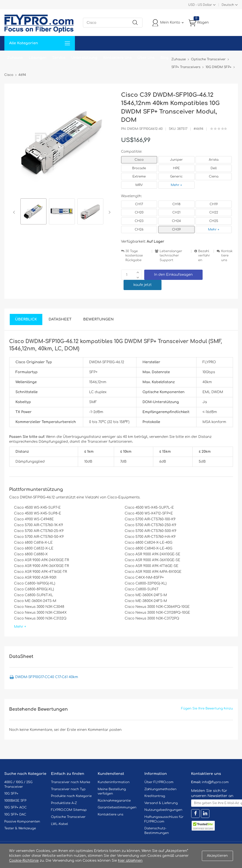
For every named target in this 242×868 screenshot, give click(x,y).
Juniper (176, 160)
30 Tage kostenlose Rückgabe (134, 256)
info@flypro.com (215, 782)
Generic (176, 177)
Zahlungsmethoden (161, 789)
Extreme (139, 177)
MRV (139, 185)
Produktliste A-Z (64, 803)
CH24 (176, 221)
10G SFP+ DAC (15, 815)
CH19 (214, 204)
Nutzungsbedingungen (163, 810)
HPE (176, 168)
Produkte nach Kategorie (71, 796)
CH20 (139, 213)
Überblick (26, 319)
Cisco (139, 160)
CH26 (139, 230)
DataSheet (60, 319)
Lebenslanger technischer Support (171, 256)
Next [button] (109, 212)
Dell (214, 168)
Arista (214, 160)
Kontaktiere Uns (117, 58)
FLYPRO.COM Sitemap (69, 810)
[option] (33, 212)
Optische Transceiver (68, 817)
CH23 (139, 221)
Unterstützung (84, 58)
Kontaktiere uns (227, 256)
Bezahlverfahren (204, 256)
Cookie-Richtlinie (24, 861)
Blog (165, 58)
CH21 (176, 213)
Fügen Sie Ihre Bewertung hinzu (207, 709)
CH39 (176, 230)
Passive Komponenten (22, 822)
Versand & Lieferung (161, 803)
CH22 (214, 213)
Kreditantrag (155, 796)
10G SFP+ (11, 794)
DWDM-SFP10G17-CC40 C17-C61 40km (47, 677)
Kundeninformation (114, 782)
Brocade (139, 168)
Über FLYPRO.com (159, 782)
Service (59, 58)
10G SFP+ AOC (16, 807)
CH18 (176, 204)
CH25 (214, 221)
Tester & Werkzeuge (20, 828)
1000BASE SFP (15, 801)
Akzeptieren (217, 856)
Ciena (214, 177)
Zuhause (15, 58)
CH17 (139, 204)
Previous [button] (15, 212)
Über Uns (146, 58)
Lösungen (38, 58)
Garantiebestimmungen (117, 807)
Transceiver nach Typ (68, 789)
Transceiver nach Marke (71, 782)
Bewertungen (98, 319)
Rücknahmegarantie (114, 801)
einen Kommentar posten (99, 730)
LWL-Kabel (60, 824)
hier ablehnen (130, 861)
